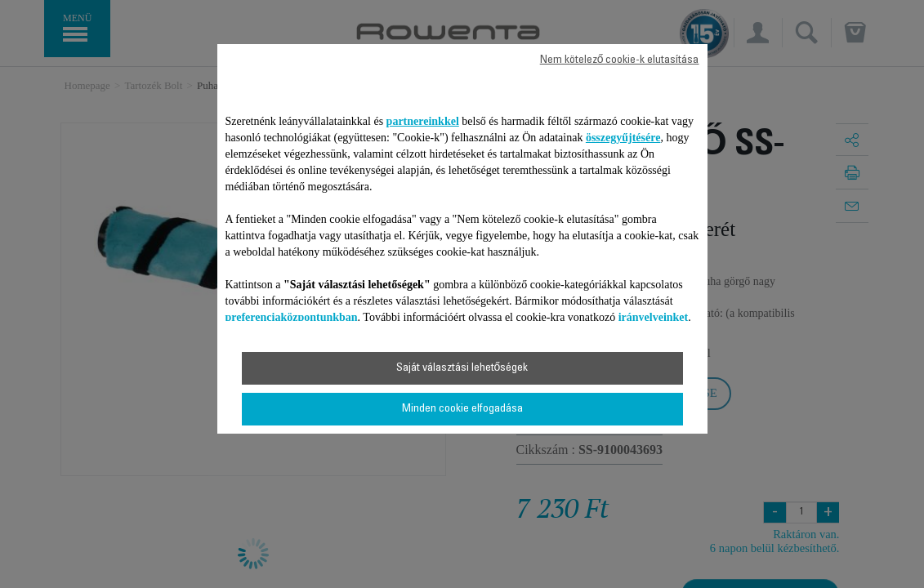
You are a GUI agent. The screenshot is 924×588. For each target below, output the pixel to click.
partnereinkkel (423, 121)
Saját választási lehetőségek (462, 368)
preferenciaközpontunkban (292, 317)
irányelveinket (654, 317)
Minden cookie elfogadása (462, 409)
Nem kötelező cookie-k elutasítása (620, 60)
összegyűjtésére (623, 138)
